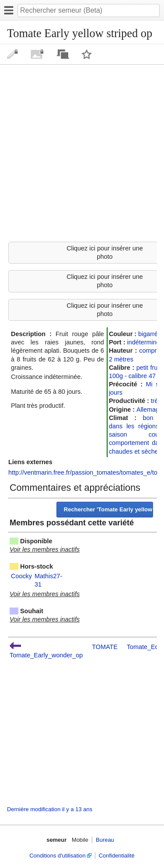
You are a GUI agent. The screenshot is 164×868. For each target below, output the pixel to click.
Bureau (105, 840)
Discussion (63, 54)
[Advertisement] (82, 152)
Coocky (21, 576)
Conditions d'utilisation (57, 856)
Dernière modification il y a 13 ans (50, 809)
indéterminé (143, 342)
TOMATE (105, 647)
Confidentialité (117, 856)
